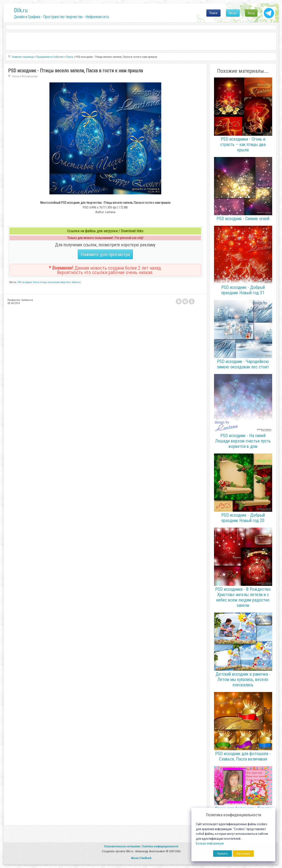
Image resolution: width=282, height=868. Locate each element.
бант (69, 282)
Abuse (135, 858)
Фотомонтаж (30, 76)
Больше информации (210, 843)
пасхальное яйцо (57, 282)
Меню (233, 13)
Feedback (146, 858)
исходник (27, 282)
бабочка (76, 282)
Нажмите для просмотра (105, 254)
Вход (251, 13)
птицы (43, 282)
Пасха (16, 76)
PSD (20, 282)
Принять (223, 854)
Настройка (243, 854)
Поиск (213, 13)
